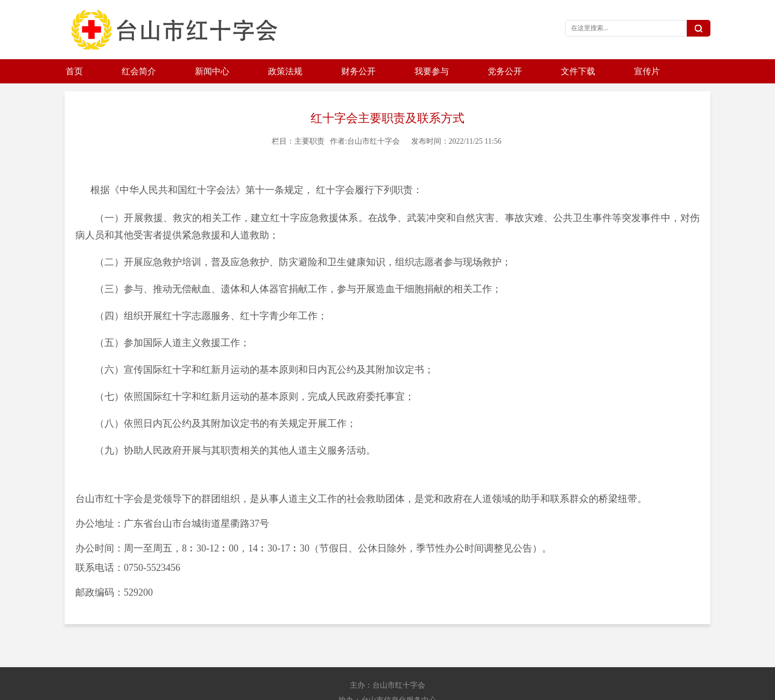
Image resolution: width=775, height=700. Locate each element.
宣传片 (647, 71)
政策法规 (285, 71)
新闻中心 (212, 71)
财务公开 (358, 71)
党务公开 (505, 71)
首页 (74, 71)
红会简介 (139, 71)
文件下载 (578, 71)
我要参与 (432, 71)
